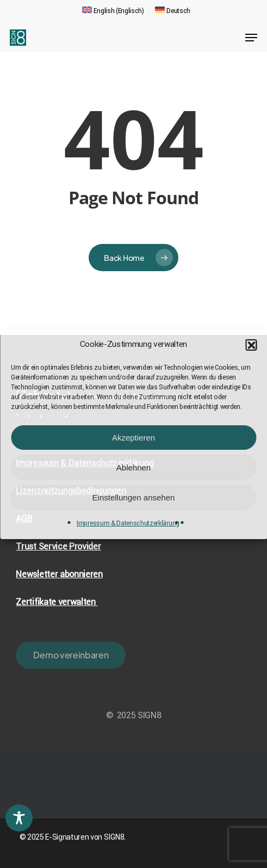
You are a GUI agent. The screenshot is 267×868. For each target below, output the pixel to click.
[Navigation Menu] (251, 38)
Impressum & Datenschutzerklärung (128, 523)
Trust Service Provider (58, 546)
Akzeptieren (133, 438)
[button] (251, 345)
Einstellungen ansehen (134, 497)
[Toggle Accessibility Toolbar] (19, 818)
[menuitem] (113, 11)
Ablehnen (133, 467)
